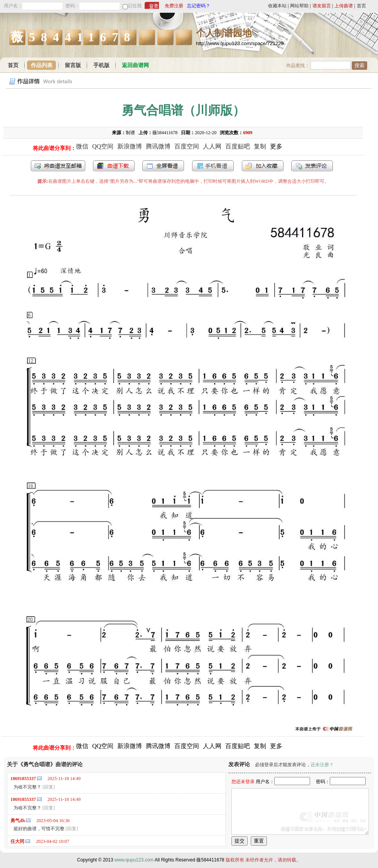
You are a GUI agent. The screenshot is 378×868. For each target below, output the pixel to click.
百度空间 (187, 146)
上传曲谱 (344, 6)
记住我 (135, 6)
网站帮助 (299, 6)
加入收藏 (263, 166)
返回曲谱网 (135, 65)
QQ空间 (103, 146)
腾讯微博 (158, 146)
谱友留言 (322, 6)
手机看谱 (213, 166)
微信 (82, 146)
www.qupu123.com (134, 860)
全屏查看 (163, 166)
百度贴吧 (238, 146)
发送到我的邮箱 (58, 166)
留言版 (73, 65)
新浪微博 (130, 146)
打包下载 (114, 166)
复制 (260, 146)
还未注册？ (322, 765)
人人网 (212, 146)
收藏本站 (277, 6)
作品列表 (42, 65)
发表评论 (312, 166)
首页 (361, 6)
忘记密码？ (199, 6)
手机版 (101, 65)
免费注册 (174, 6)
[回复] (49, 787)
